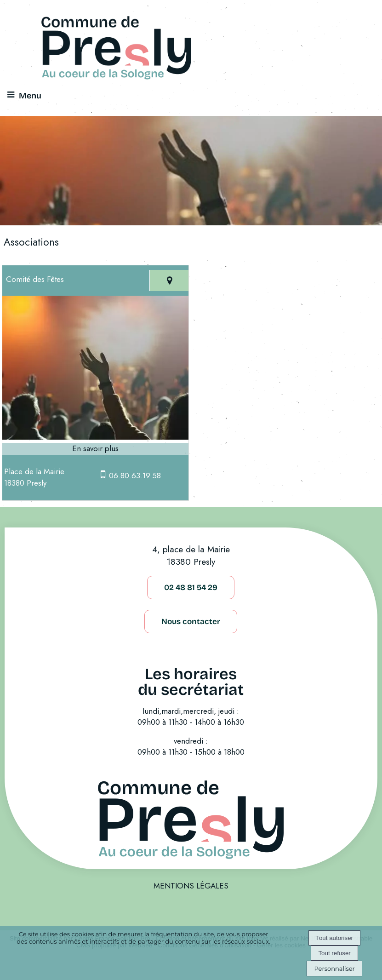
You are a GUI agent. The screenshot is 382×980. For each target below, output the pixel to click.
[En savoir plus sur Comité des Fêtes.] (95, 449)
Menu (30, 96)
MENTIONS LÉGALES (191, 886)
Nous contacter (191, 622)
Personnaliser (334, 969)
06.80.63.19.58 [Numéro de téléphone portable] (135, 476)
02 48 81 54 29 (191, 587)
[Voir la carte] (169, 281)
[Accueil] (116, 49)
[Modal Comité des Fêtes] (95, 437)
